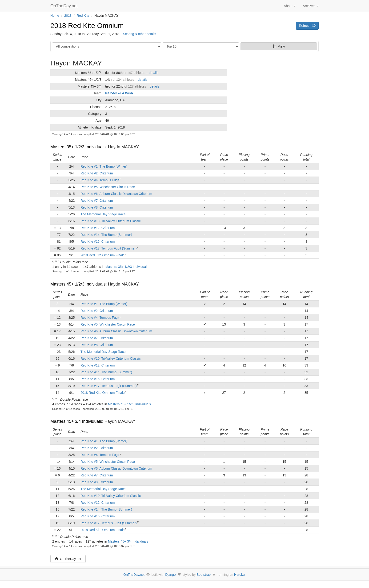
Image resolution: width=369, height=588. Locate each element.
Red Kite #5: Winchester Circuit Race (108, 187)
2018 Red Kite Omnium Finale (103, 255)
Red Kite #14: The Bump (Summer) (106, 235)
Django (170, 575)
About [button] (290, 6)
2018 (68, 16)
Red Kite (83, 16)
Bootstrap (204, 575)
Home (55, 16)
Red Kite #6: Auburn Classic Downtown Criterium (116, 194)
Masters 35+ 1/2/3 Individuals (78, 147)
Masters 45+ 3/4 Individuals (76, 421)
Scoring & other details (139, 34)
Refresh (307, 26)
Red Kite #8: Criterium (97, 207)
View (279, 46)
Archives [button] (311, 6)
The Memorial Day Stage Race (103, 214)
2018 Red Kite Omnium (87, 26)
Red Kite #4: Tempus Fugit (100, 180)
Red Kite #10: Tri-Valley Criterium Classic (111, 221)
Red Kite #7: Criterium (97, 201)
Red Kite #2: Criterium (97, 173)
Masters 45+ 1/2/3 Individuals (78, 284)
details (153, 73)
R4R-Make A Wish (119, 93)
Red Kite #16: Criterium (98, 242)
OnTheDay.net (65, 6)
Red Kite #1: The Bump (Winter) (104, 166)
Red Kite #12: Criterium (98, 228)
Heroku (239, 575)
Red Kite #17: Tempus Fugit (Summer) (109, 248)
